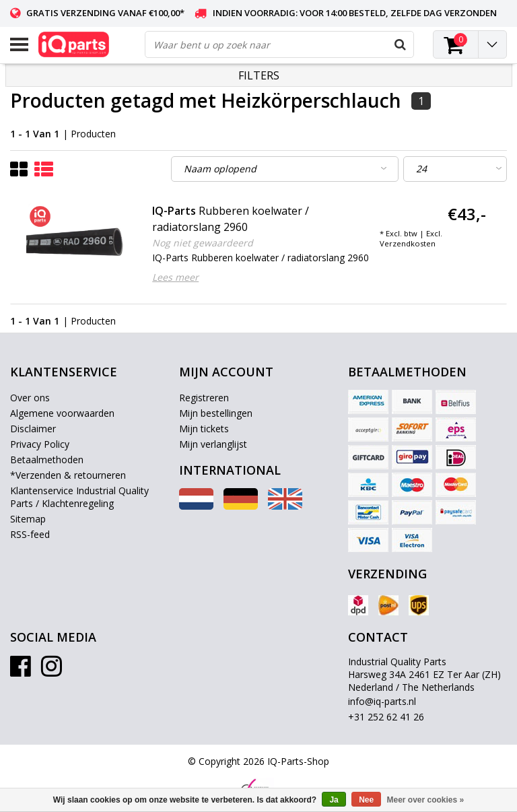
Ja (334, 800)
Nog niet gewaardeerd (203, 243)
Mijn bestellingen (216, 413)
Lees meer (175, 277)
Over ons (30, 398)
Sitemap (28, 519)
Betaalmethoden (47, 460)
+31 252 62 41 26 (386, 717)
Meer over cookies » (426, 800)
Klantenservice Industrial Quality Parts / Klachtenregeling (79, 497)
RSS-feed (30, 534)
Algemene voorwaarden (62, 413)
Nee (366, 800)
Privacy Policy (40, 444)
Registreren (204, 398)
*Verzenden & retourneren (68, 475)
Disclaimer (33, 429)
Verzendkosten (408, 243)
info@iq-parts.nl (382, 701)
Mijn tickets (204, 429)
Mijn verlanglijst (213, 444)
